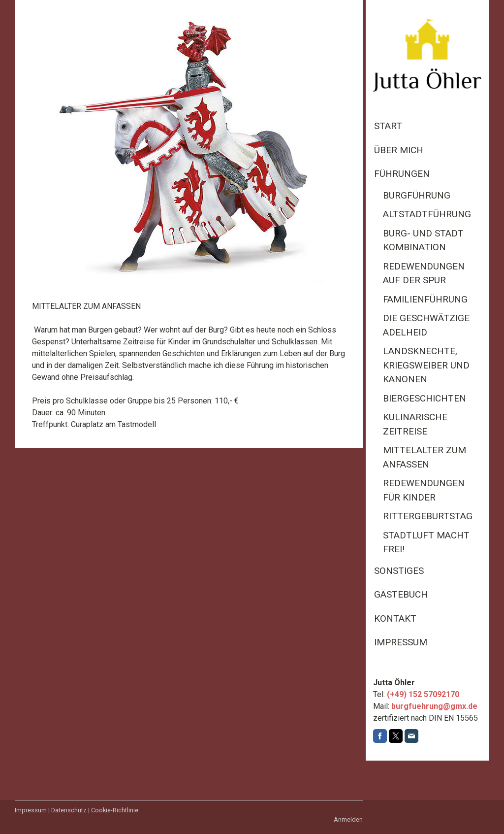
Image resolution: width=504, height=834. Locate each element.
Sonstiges (399, 571)
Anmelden (348, 819)
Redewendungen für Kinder (424, 490)
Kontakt (395, 618)
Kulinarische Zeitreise (415, 424)
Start (388, 126)
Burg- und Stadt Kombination (423, 240)
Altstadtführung (427, 214)
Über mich (399, 150)
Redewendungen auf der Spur (424, 273)
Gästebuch (401, 594)
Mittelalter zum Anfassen (425, 457)
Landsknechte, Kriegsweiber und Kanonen (426, 365)
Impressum (401, 642)
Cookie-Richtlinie (115, 810)
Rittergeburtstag (428, 516)
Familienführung (425, 299)
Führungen (402, 174)
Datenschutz (69, 810)
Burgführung (417, 195)
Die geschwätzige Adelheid (426, 325)
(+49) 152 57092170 (423, 694)
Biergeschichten (425, 398)
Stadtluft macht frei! (426, 542)
